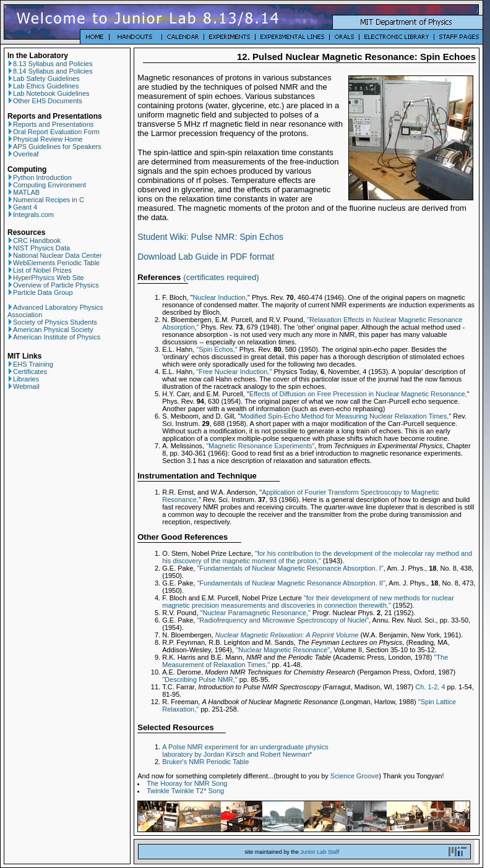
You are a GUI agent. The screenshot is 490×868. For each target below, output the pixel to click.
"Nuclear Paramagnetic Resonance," (256, 613)
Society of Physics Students (52, 322)
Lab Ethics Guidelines (43, 86)
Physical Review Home (45, 139)
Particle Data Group (40, 292)
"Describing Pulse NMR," (200, 679)
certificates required (221, 277)
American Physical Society (50, 330)
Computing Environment (47, 185)
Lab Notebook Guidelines (49, 93)
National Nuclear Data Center (55, 255)
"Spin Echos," (217, 349)
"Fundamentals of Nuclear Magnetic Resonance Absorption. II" (291, 583)
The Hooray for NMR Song (187, 783)
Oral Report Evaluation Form (54, 132)
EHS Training (30, 364)
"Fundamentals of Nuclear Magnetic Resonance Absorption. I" (290, 568)
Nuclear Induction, (220, 297)
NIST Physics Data (39, 248)
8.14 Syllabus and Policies (50, 71)
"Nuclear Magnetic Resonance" (283, 650)
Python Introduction (40, 177)
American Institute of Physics (54, 337)
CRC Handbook (34, 240)
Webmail (24, 386)
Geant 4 (22, 207)
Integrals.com (31, 215)
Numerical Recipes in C (46, 200)
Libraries (23, 379)
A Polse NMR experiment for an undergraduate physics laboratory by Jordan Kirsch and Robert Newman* (245, 751)
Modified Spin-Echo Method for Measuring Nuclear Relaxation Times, (344, 416)
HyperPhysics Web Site (46, 278)
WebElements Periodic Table (54, 263)
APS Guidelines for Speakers (54, 147)
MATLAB (24, 192)
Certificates (27, 372)
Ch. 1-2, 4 (430, 687)
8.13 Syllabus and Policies (50, 64)
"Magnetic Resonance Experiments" (260, 446)
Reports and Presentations (50, 124)
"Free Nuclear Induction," (234, 372)
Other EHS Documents (45, 101)
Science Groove (355, 776)
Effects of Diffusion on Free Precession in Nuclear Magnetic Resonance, (358, 394)
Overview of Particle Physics (53, 285)
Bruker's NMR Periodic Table (205, 762)
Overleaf (23, 154)
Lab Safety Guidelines (44, 79)
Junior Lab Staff (320, 852)
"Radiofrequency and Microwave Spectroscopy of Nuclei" (282, 620)
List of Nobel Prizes (40, 270)
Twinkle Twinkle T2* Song (185, 791)
